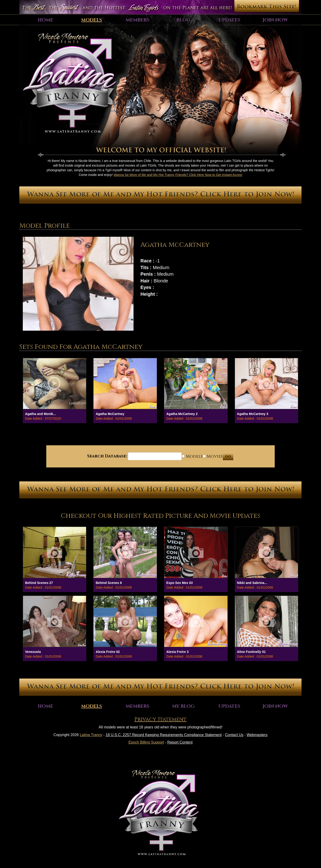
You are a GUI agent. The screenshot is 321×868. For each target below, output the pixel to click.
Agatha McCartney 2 (182, 414)
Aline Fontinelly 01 (251, 652)
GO (228, 456)
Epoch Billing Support (146, 742)
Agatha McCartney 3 (253, 414)
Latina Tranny (91, 735)
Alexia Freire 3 (177, 652)
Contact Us (234, 735)
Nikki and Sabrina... (252, 583)
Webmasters (257, 735)
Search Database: (107, 456)
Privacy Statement (160, 719)
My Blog (183, 706)
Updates (229, 20)
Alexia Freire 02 (108, 652)
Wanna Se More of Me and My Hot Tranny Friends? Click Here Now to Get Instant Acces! (178, 175)
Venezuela (33, 652)
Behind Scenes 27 (39, 583)
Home (46, 20)
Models (92, 20)
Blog (184, 20)
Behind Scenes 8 (109, 583)
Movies (213, 456)
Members (137, 20)
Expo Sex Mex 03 (180, 583)
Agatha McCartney (110, 414)
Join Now (275, 20)
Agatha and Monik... (40, 414)
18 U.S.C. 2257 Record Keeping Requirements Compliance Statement (164, 735)
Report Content (180, 742)
